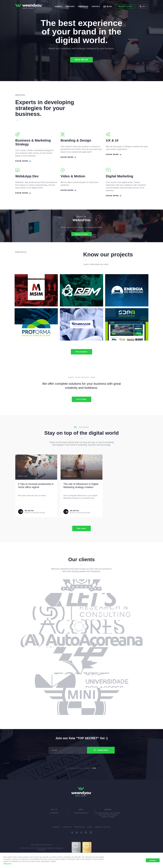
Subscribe (101, 751)
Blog (108, 7)
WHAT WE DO (81, 60)
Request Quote (125, 6)
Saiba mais (7, 863)
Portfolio (83, 6)
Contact (96, 6)
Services (70, 6)
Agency (59, 6)
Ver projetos (81, 352)
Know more (23, 161)
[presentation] (81, 761)
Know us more (81, 234)
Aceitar (153, 860)
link (94, 769)
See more (81, 529)
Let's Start (82, 400)
